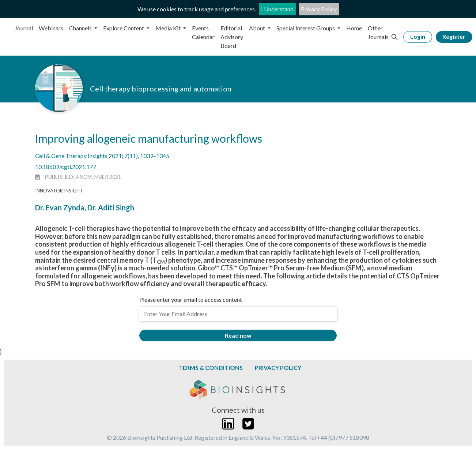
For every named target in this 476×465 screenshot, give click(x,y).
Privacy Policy (319, 9)
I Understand (277, 9)
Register (454, 36)
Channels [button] (81, 28)
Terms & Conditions (211, 367)
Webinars (51, 28)
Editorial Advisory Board (232, 37)
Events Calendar (203, 32)
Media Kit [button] (169, 28)
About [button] (258, 28)
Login (418, 36)
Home (354, 28)
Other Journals (378, 32)
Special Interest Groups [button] (306, 28)
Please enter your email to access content (191, 299)
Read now (238, 335)
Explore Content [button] (124, 28)
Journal (24, 28)
